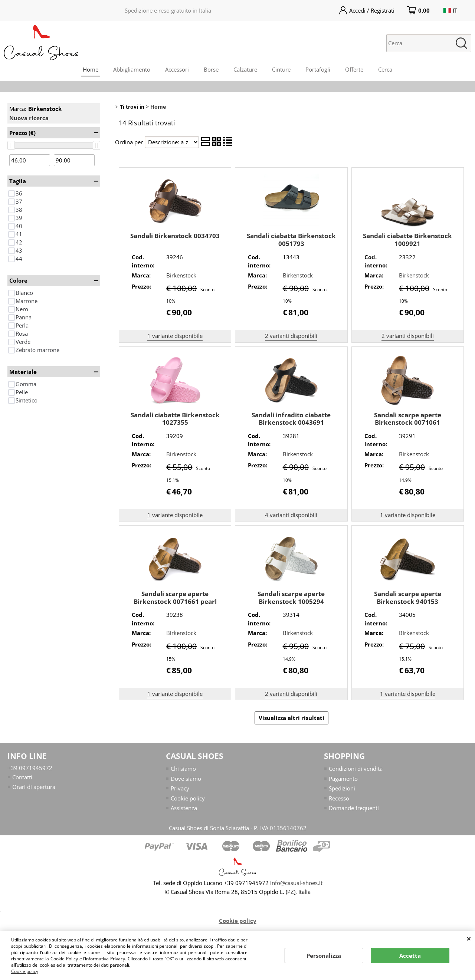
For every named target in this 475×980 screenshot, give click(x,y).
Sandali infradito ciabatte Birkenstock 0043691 (291, 419)
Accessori (177, 69)
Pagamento (343, 779)
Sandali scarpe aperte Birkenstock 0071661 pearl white (175, 601)
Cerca (385, 69)
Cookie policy (25, 971)
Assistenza (184, 808)
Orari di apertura (34, 787)
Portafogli (318, 69)
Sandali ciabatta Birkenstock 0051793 (291, 240)
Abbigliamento (132, 69)
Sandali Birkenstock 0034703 (175, 236)
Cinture (281, 69)
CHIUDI (469, 938)
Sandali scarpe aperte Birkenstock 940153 (408, 598)
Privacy (180, 788)
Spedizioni (342, 788)
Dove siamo (186, 779)
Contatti (22, 777)
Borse (211, 69)
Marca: (35, 109)
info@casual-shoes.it (296, 883)
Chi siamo (183, 769)
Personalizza (324, 956)
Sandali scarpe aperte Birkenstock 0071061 (408, 419)
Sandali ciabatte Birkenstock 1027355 (175, 419)
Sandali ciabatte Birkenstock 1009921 (407, 240)
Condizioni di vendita (356, 769)
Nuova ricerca (29, 118)
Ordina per (129, 142)
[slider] (11, 145)
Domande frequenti (354, 808)
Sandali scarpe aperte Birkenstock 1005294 (291, 598)
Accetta (410, 956)
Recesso (339, 798)
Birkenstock (181, 275)
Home (91, 69)
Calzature (245, 69)
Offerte (354, 69)
